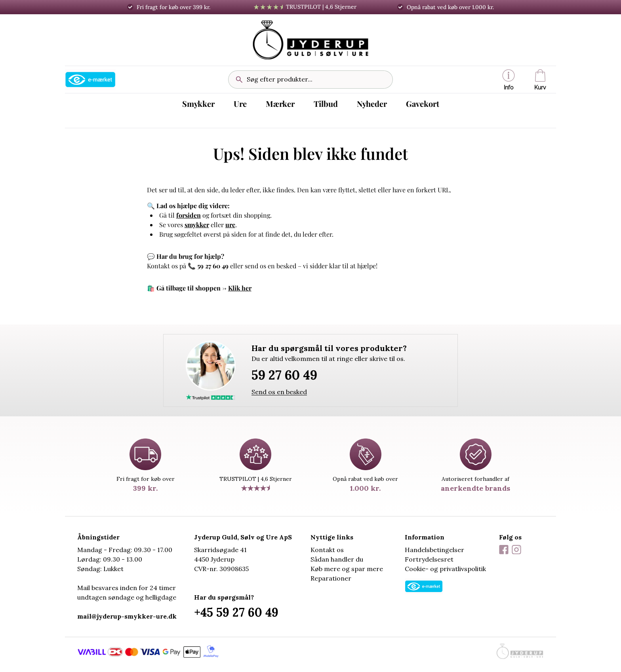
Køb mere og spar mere (347, 569)
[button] (509, 80)
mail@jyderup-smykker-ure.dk (127, 616)
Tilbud (326, 103)
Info (509, 80)
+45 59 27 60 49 (236, 612)
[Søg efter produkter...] (316, 80)
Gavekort (423, 103)
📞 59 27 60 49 (208, 266)
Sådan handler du (337, 559)
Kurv (540, 80)
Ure (240, 103)
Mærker (280, 103)
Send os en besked (279, 392)
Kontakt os (327, 550)
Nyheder (372, 103)
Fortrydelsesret (429, 559)
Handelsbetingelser (434, 550)
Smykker (198, 103)
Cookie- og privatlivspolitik (445, 569)
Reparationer (331, 578)
